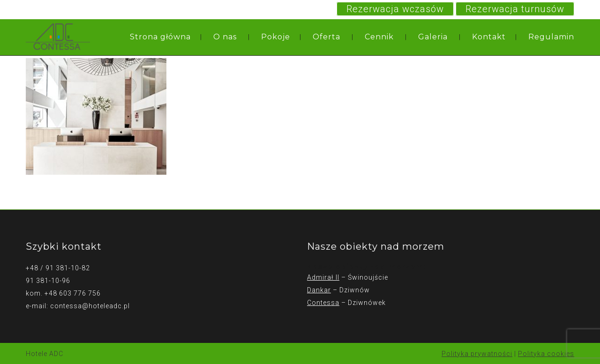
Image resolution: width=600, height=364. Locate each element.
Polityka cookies (546, 354)
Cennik (379, 37)
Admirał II (323, 277)
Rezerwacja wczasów (395, 9)
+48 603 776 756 (73, 293)
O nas (225, 37)
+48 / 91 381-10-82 (58, 268)
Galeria (433, 37)
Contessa (323, 303)
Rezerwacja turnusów (515, 9)
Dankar (319, 290)
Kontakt (489, 37)
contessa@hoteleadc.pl (90, 306)
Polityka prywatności (477, 354)
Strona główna (160, 37)
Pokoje (276, 37)
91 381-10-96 (48, 281)
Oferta (326, 37)
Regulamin (551, 37)
